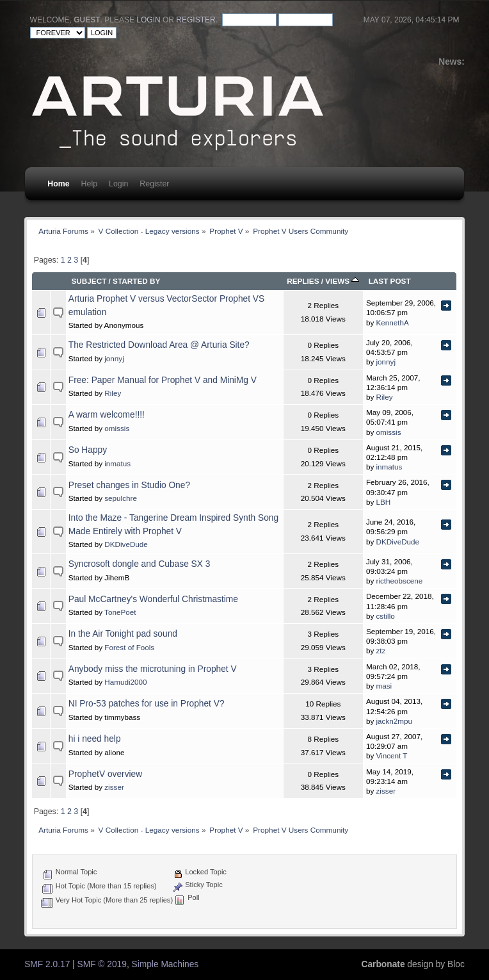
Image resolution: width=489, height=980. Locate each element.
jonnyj (114, 358)
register (196, 20)
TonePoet (120, 612)
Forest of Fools (129, 647)
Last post (390, 281)
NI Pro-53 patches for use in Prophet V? (147, 704)
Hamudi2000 (125, 682)
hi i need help (95, 739)
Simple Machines (165, 964)
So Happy (88, 450)
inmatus (117, 463)
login (148, 20)
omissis (117, 428)
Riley (113, 393)
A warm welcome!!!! (107, 415)
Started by (136, 281)
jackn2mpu (395, 721)
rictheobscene (400, 581)
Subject (89, 281)
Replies (303, 281)
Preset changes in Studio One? (129, 485)
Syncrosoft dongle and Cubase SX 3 (140, 564)
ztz (381, 650)
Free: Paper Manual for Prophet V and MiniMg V (163, 380)
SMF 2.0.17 (47, 964)
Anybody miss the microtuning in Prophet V (153, 669)
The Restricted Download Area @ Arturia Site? (159, 345)
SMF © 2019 (102, 964)
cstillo (386, 616)
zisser (114, 787)
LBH (384, 502)
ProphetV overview (105, 774)
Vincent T (392, 755)
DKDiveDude (126, 544)
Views (342, 281)
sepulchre (121, 498)
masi (384, 686)
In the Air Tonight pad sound (123, 634)
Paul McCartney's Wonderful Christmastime (153, 599)
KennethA (393, 323)
